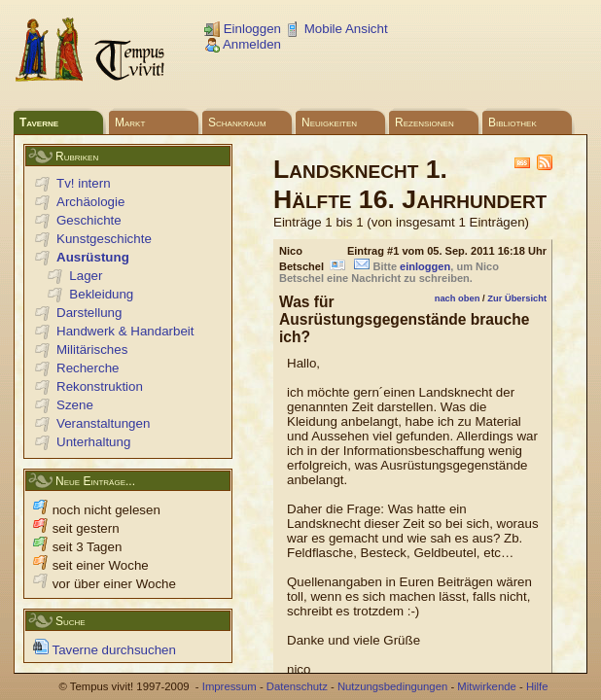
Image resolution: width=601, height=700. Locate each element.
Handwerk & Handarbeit (125, 331)
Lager (86, 276)
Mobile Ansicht (336, 29)
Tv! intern (84, 183)
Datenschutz (297, 686)
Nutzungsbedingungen (392, 686)
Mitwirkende (486, 686)
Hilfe (537, 686)
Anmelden (243, 44)
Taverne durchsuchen (105, 650)
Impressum (230, 686)
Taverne (39, 122)
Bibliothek (513, 122)
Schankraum (237, 122)
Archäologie (90, 202)
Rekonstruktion (100, 386)
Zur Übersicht (517, 298)
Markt (130, 122)
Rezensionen (424, 122)
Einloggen (243, 29)
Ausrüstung (93, 257)
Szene (75, 405)
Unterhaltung (93, 442)
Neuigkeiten (329, 122)
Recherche (88, 368)
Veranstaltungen (103, 423)
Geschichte (89, 220)
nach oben (458, 298)
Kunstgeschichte (104, 239)
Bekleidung (101, 294)
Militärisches (92, 350)
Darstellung (89, 313)
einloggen (425, 266)
